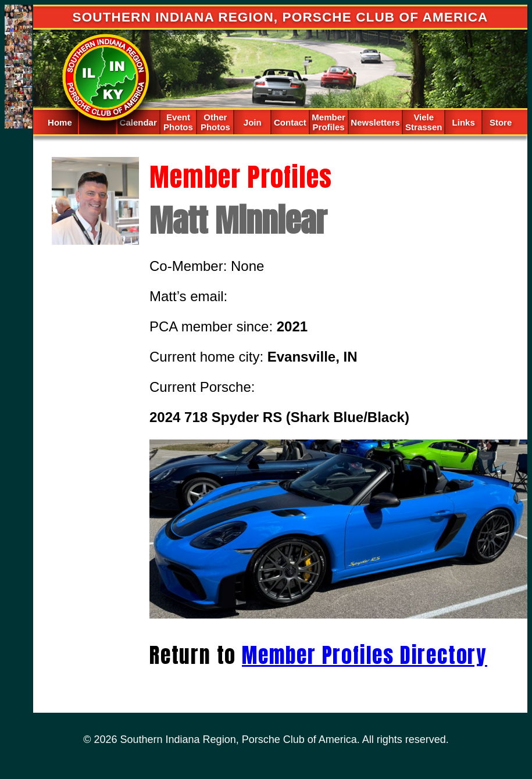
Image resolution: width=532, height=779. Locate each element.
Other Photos (215, 122)
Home (60, 122)
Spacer (97, 121)
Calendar (138, 122)
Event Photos (178, 122)
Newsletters (375, 122)
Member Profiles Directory (365, 655)
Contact (290, 122)
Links (464, 122)
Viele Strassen (424, 122)
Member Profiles (329, 122)
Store (501, 122)
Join (253, 122)
